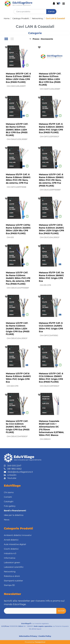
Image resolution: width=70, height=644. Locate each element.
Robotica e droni (12, 576)
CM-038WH (45, 439)
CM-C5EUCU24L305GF (17, 338)
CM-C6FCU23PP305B (17, 187)
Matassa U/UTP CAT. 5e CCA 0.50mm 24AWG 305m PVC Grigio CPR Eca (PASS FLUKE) (18, 427)
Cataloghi (9, 501)
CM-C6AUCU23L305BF (17, 139)
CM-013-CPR (45, 285)
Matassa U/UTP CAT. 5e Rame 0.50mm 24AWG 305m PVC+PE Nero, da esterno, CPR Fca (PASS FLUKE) (18, 278)
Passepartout (40, 642)
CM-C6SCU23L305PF (16, 86)
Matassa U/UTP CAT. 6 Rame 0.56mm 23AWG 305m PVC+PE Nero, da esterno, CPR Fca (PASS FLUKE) (51, 180)
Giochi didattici (11, 549)
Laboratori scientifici (14, 567)
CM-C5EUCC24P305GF (17, 436)
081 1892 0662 (13, 469)
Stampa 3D (9, 585)
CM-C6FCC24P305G (49, 335)
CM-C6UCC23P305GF (50, 386)
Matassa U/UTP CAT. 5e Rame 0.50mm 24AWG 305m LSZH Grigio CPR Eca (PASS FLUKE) (18, 329)
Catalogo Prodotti (21, 18)
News (7, 520)
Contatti (8, 497)
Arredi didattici (11, 540)
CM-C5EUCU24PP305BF (18, 288)
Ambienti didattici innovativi (18, 535)
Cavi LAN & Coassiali (55, 18)
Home (7, 18)
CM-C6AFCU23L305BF (50, 89)
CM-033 (10, 237)
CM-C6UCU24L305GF (50, 237)
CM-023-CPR (13, 386)
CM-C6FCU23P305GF (49, 137)
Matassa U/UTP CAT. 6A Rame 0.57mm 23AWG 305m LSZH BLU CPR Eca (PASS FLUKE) (50, 79)
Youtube (10, 478)
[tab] (8, 39)
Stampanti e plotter (13, 581)
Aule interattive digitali (15, 544)
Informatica (10, 558)
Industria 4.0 (10, 553)
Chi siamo (9, 492)
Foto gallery (10, 506)
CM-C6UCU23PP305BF (50, 190)
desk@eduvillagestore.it (18, 472)
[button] (51, 12)
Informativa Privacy (28, 636)
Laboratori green (12, 562)
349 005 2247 (13, 466)
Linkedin (10, 475)
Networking (37, 18)
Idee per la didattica (14, 515)
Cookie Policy (45, 636)
